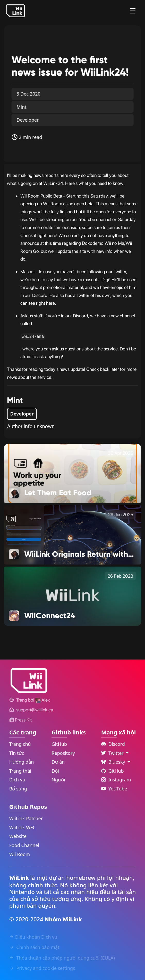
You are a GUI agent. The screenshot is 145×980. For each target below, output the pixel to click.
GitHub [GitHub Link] (59, 744)
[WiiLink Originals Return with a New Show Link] (72, 534)
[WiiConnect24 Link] (72, 596)
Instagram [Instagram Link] (116, 780)
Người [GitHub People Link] (58, 780)
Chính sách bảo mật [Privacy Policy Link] (34, 947)
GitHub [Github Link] (113, 771)
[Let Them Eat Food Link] (72, 473)
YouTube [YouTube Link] (114, 789)
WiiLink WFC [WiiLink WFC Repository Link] (23, 827)
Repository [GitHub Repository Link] (63, 753)
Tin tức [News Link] (17, 753)
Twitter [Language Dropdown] (113, 753)
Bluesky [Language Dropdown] (114, 762)
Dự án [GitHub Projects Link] (58, 762)
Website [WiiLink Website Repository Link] (18, 836)
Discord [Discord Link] (113, 744)
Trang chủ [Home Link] (20, 744)
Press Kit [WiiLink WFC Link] (20, 720)
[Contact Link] (35, 710)
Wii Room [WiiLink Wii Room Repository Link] (20, 854)
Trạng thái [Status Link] (20, 771)
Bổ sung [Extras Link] (18, 789)
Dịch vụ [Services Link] (17, 780)
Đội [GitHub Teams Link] (55, 771)
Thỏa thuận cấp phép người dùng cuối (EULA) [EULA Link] (62, 958)
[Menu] (133, 11)
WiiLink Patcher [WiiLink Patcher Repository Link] (26, 818)
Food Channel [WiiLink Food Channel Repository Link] (24, 845)
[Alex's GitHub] (42, 700)
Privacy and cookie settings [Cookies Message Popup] (42, 968)
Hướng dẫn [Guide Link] (22, 762)
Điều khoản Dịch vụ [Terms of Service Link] (33, 937)
